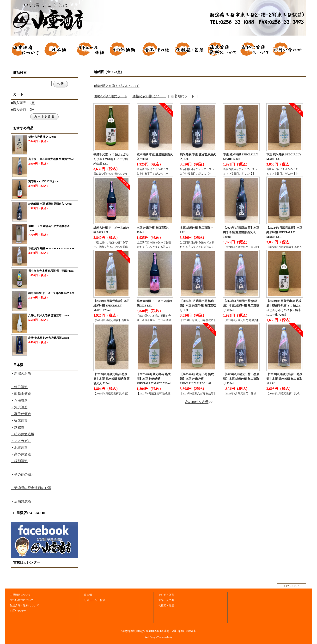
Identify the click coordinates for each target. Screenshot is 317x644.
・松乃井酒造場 (23, 434)
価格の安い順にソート (149, 96)
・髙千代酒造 (21, 414)
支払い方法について (22, 600)
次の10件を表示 (197, 402)
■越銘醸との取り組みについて (116, 86)
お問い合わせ (18, 611)
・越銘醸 (18, 427)
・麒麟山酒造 (21, 394)
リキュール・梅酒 (95, 600)
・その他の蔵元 (23, 475)
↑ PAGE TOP (292, 586)
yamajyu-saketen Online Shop (153, 631)
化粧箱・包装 (166, 605)
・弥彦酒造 (19, 421)
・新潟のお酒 (21, 374)
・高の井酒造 (21, 454)
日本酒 (88, 595)
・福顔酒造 (19, 461)
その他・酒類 (166, 595)
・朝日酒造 (19, 387)
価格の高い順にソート (110, 96)
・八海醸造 (19, 401)
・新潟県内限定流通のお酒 (31, 488)
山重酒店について (20, 595)
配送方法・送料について (24, 605)
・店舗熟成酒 (21, 501)
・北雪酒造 (19, 448)
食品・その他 (166, 600)
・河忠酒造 (19, 407)
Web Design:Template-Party (158, 637)
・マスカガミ (21, 441)
